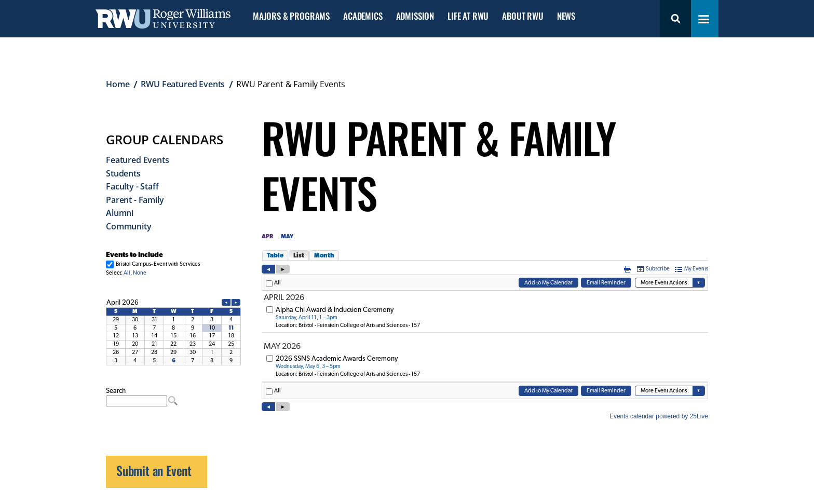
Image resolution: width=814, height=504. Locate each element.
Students (123, 173)
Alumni (120, 213)
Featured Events (138, 160)
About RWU (523, 16)
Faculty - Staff (132, 186)
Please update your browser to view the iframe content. (173, 263)
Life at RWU (468, 16)
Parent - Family (135, 200)
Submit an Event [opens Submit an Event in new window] (154, 470)
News (566, 16)
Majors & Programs (291, 16)
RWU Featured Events (183, 84)
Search (675, 19)
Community (129, 226)
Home (118, 84)
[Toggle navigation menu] (704, 19)
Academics (363, 16)
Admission (415, 16)
